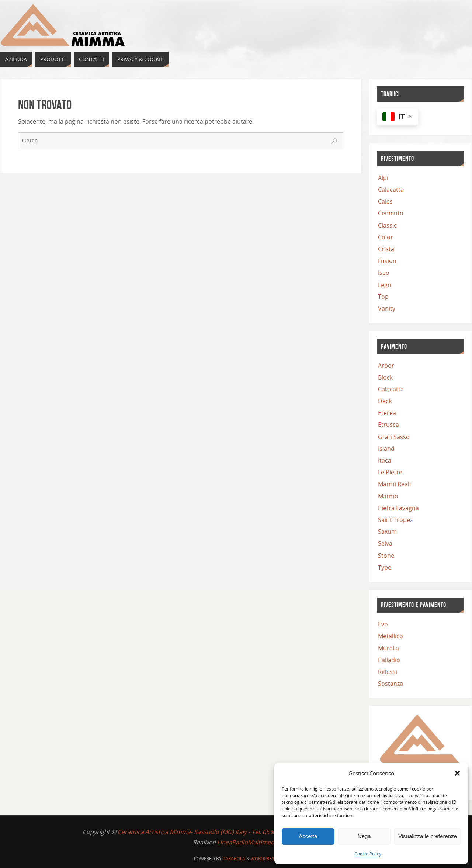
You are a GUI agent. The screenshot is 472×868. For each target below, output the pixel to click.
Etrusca (388, 425)
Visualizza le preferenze (428, 836)
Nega (364, 836)
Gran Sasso (394, 437)
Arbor (386, 366)
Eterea (387, 413)
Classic (387, 225)
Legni (385, 285)
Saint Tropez (395, 520)
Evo (383, 624)
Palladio (389, 660)
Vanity (387, 308)
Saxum (387, 532)
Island (386, 449)
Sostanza (391, 684)
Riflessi (388, 672)
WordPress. (264, 859)
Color (386, 237)
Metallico (391, 636)
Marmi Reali (394, 484)
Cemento (391, 213)
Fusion (387, 261)
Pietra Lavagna (398, 508)
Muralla (388, 648)
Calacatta (391, 190)
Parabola (234, 859)
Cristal (387, 249)
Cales (385, 201)
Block (385, 377)
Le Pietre (390, 472)
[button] (457, 773)
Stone (386, 556)
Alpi (383, 178)
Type (385, 567)
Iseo (384, 273)
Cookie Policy (368, 854)
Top (383, 297)
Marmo (388, 496)
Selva (385, 543)
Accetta (308, 836)
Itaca (385, 460)
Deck (385, 401)
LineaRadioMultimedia (248, 842)
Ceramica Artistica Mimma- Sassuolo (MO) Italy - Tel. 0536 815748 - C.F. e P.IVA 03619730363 (244, 832)
